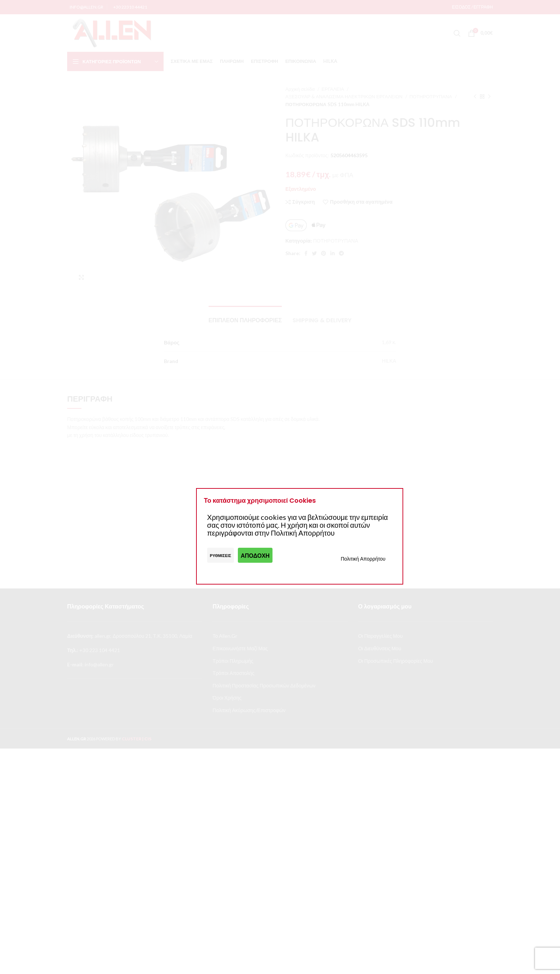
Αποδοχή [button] (255, 555)
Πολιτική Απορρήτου (363, 559)
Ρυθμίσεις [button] (221, 555)
